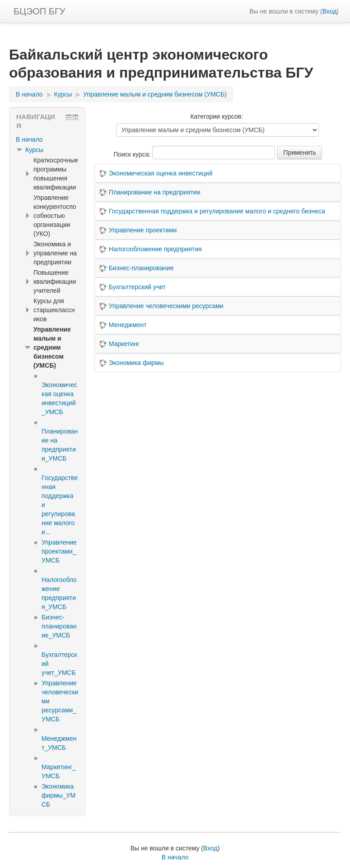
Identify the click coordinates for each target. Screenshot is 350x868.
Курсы (34, 150)
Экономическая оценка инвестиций (161, 173)
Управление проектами (143, 230)
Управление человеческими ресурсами (166, 306)
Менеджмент (128, 325)
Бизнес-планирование (141, 268)
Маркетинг (124, 344)
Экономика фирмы (136, 363)
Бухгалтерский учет (137, 287)
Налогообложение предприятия (155, 249)
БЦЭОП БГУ (39, 11)
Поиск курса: (133, 154)
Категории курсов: (217, 116)
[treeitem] (47, 139)
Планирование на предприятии (155, 192)
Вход (330, 11)
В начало (29, 139)
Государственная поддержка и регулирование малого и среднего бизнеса (217, 211)
